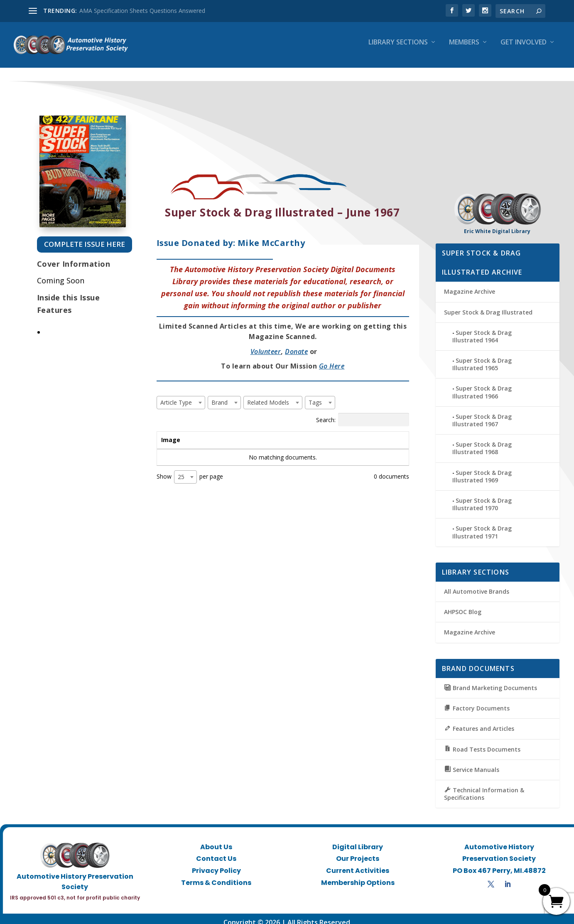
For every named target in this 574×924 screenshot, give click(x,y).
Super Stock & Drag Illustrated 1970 (482, 497)
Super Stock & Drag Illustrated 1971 (482, 525)
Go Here (332, 359)
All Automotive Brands (477, 584)
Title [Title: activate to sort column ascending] (210, 432)
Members (464, 48)
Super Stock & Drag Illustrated (488, 305)
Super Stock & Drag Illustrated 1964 (482, 329)
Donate (296, 344)
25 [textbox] (181, 469)
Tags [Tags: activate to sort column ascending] (339, 432)
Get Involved (524, 48)
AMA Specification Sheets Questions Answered (142, 11)
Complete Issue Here (85, 237)
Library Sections (398, 48)
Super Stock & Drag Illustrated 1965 (482, 357)
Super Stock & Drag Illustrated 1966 (482, 385)
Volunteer (266, 344)
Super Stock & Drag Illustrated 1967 (482, 413)
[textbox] (179, 395)
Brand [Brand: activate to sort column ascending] (272, 432)
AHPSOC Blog (463, 604)
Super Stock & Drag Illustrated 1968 (482, 441)
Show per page (190, 469)
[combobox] (181, 395)
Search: (363, 412)
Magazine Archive (470, 284)
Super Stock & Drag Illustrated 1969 (482, 469)
